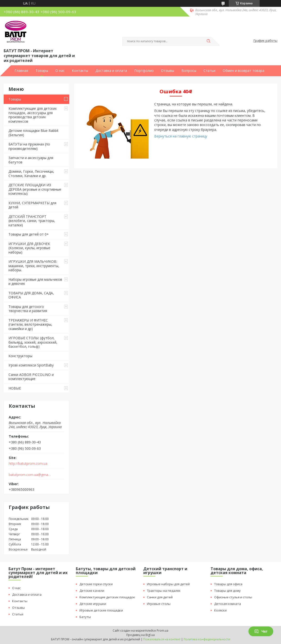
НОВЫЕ (15, 388)
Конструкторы (20, 356)
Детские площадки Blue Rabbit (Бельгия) (34, 133)
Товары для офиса (228, 584)
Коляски (220, 610)
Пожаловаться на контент (162, 639)
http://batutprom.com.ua (28, 464)
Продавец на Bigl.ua (140, 635)
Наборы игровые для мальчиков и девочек (35, 282)
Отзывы (168, 71)
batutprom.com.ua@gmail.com (30, 475)
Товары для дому (227, 591)
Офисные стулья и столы (233, 597)
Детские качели (92, 591)
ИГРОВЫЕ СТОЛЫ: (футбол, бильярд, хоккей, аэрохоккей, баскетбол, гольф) (33, 342)
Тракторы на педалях (164, 591)
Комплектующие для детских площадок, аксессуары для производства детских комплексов (33, 115)
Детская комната (228, 604)
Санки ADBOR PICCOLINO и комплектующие (31, 377)
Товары (42, 71)
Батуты (85, 617)
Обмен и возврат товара (243, 71)
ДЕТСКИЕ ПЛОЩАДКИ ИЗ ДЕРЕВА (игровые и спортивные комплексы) (35, 189)
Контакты (80, 71)
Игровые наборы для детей (168, 584)
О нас (60, 71)
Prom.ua (162, 631)
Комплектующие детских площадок (107, 597)
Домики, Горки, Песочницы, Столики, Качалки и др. (31, 174)
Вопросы (189, 71)
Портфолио (144, 71)
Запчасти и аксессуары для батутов (31, 160)
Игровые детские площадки (101, 610)
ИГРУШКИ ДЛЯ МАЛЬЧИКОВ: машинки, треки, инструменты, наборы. (34, 266)
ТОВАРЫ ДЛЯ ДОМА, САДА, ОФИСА (31, 295)
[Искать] (209, 41)
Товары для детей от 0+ (29, 234)
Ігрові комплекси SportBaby (31, 365)
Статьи (209, 71)
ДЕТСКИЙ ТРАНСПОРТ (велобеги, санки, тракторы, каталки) (32, 221)
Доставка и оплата (111, 71)
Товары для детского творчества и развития (28, 309)
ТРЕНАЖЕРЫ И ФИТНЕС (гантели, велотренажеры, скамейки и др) (30, 324)
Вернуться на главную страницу (181, 136)
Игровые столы (159, 604)
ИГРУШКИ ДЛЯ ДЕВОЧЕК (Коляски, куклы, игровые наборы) (29, 248)
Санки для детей (160, 597)
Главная (21, 71)
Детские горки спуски (96, 584)
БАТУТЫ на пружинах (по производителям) (29, 146)
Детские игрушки (93, 604)
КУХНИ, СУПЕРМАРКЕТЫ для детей (32, 205)
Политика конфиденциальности (207, 639)
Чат (261, 631)
